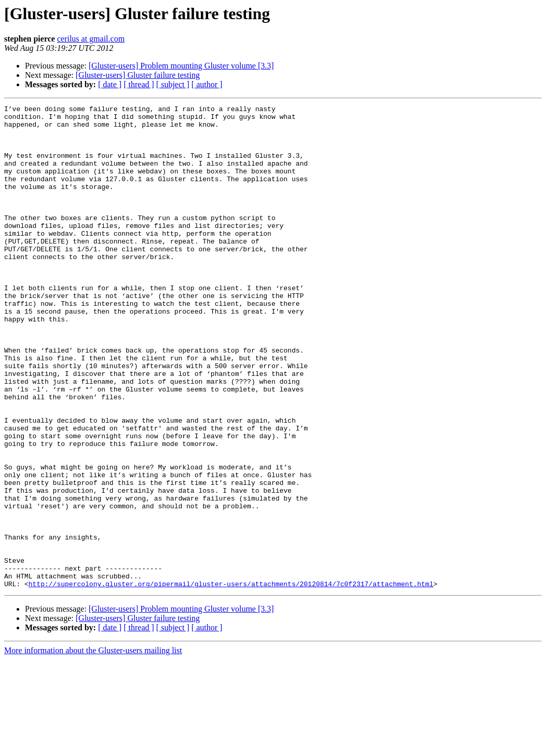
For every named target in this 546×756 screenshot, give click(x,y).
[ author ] (207, 84)
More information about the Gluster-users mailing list (93, 747)
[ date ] (110, 84)
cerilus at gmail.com (91, 39)
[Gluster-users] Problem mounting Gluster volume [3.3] (181, 66)
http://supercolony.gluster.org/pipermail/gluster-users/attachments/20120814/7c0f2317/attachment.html (231, 680)
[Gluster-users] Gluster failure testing (138, 75)
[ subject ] (173, 84)
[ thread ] (139, 84)
